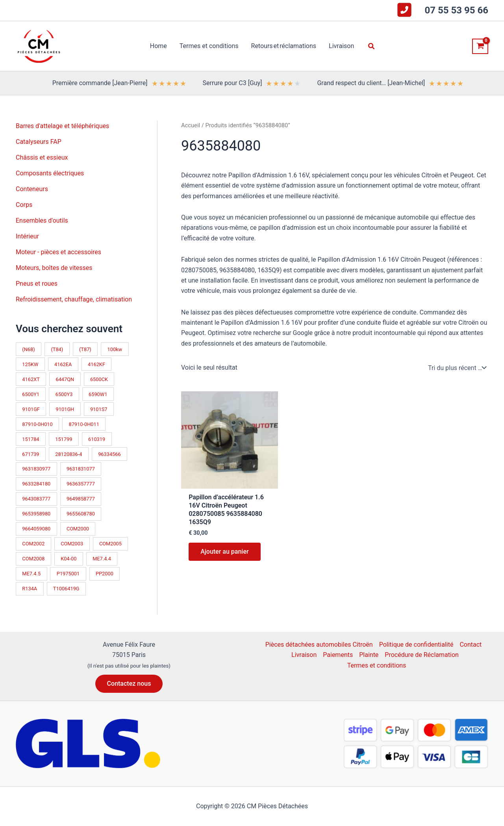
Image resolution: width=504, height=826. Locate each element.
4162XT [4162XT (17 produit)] (31, 379)
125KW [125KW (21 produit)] (30, 364)
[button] (372, 46)
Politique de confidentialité (416, 645)
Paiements (338, 655)
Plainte (369, 655)
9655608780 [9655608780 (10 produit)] (81, 514)
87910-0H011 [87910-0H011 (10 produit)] (84, 424)
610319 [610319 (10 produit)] (97, 439)
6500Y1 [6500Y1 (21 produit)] (31, 394)
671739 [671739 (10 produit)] (31, 454)
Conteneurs (32, 189)
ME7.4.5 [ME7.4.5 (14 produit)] (31, 574)
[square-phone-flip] (404, 10)
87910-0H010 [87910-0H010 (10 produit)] (37, 424)
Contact (471, 645)
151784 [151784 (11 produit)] (31, 439)
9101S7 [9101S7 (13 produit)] (99, 409)
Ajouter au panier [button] (224, 552)
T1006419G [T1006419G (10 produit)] (66, 589)
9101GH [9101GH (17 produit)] (65, 409)
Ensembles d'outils (42, 220)
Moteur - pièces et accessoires (58, 252)
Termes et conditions (377, 665)
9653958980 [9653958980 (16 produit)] (36, 514)
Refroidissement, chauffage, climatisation (74, 299)
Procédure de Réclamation (422, 655)
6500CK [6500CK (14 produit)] (99, 379)
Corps (24, 205)
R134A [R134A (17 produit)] (30, 589)
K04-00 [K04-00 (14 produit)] (69, 559)
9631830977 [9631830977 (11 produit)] (36, 469)
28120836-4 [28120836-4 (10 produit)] (69, 454)
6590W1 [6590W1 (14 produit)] (98, 394)
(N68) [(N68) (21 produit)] (28, 349)
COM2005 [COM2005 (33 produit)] (110, 544)
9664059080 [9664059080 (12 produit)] (36, 529)
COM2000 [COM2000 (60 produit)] (78, 529)
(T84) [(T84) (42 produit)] (57, 349)
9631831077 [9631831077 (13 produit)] (81, 469)
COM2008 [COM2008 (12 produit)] (33, 559)
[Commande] (456, 368)
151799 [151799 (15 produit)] (64, 439)
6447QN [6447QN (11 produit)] (65, 379)
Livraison (304, 655)
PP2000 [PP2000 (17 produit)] (105, 574)
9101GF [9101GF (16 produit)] (31, 409)
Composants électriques (50, 173)
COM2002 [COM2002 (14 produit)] (33, 544)
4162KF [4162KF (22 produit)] (96, 364)
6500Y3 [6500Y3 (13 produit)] (64, 394)
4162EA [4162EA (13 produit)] (63, 364)
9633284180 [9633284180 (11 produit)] (36, 484)
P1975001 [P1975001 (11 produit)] (68, 574)
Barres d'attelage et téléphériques (62, 126)
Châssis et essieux (42, 157)
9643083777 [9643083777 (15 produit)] (36, 499)
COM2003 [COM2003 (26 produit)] (72, 544)
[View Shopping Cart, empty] (480, 46)
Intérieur (27, 236)
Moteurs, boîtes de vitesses (54, 268)
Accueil (191, 125)
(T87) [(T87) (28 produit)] (85, 349)
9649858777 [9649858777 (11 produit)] (81, 499)
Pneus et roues (37, 284)
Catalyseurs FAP (39, 142)
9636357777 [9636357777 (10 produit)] (81, 484)
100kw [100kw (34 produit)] (115, 349)
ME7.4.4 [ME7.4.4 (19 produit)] (102, 559)
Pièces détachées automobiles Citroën (319, 645)
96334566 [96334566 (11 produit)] (109, 454)
